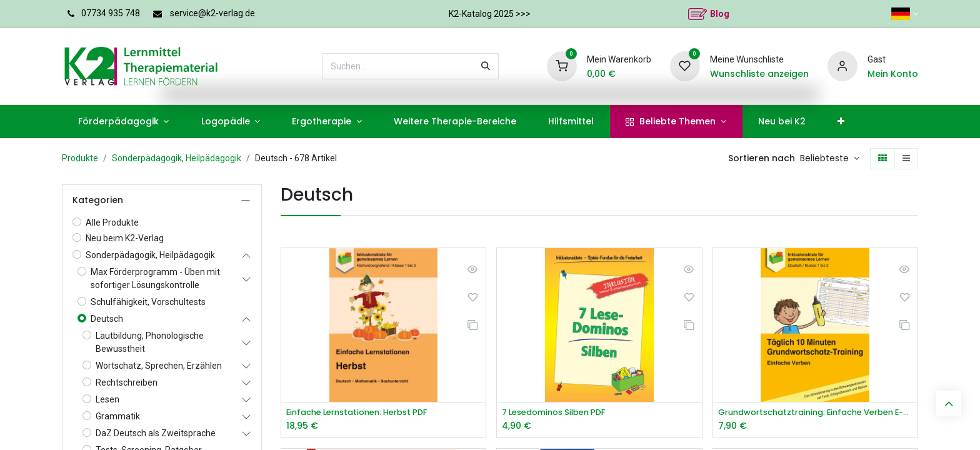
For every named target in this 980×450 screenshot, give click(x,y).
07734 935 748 (111, 13)
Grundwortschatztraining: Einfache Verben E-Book (815, 413)
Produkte (80, 158)
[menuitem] (123, 122)
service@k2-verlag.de (212, 13)
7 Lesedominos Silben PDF (560, 413)
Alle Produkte (112, 222)
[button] (830, 159)
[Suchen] (486, 66)
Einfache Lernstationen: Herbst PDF (365, 413)
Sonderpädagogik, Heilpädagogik (177, 158)
